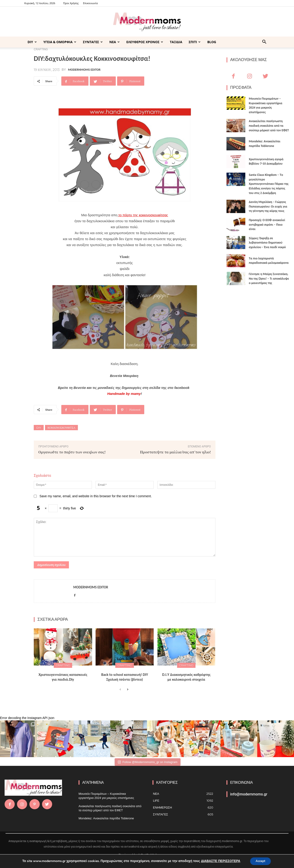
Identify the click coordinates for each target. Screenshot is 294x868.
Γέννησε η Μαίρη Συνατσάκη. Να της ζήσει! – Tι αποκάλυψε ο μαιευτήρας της (269, 278)
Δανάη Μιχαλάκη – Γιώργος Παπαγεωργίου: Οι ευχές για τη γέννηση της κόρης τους (268, 206)
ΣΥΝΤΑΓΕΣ (93, 42)
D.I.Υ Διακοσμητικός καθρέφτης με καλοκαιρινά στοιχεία (186, 677)
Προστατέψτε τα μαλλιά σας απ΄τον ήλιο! (175, 452)
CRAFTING (63, 665)
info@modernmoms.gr (249, 794)
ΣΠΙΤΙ (195, 42)
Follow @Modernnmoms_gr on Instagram (148, 762)
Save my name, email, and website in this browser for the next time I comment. (96, 496)
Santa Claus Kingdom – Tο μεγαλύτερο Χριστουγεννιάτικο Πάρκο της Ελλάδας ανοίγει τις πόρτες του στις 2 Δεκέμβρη (269, 184)
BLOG (212, 42)
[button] (264, 42)
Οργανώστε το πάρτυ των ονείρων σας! (72, 452)
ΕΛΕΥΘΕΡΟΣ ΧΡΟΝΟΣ (145, 42)
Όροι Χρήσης (71, 3)
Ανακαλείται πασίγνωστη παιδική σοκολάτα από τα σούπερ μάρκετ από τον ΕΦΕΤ (269, 126)
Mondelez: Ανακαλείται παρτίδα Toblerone (106, 818)
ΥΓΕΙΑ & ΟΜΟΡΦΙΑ (60, 42)
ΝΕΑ (114, 42)
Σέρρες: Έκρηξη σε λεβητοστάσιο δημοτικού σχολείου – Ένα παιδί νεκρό (267, 243)
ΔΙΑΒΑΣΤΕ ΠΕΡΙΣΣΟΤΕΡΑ (219, 861)
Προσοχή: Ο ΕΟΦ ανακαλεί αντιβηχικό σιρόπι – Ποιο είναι (267, 225)
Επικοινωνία (90, 3)
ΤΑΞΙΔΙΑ (176, 42)
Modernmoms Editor (84, 70)
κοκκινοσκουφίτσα (61, 428)
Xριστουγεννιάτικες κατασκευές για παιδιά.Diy (63, 677)
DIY (32, 42)
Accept (260, 861)
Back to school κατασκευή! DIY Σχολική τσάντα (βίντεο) (125, 677)
